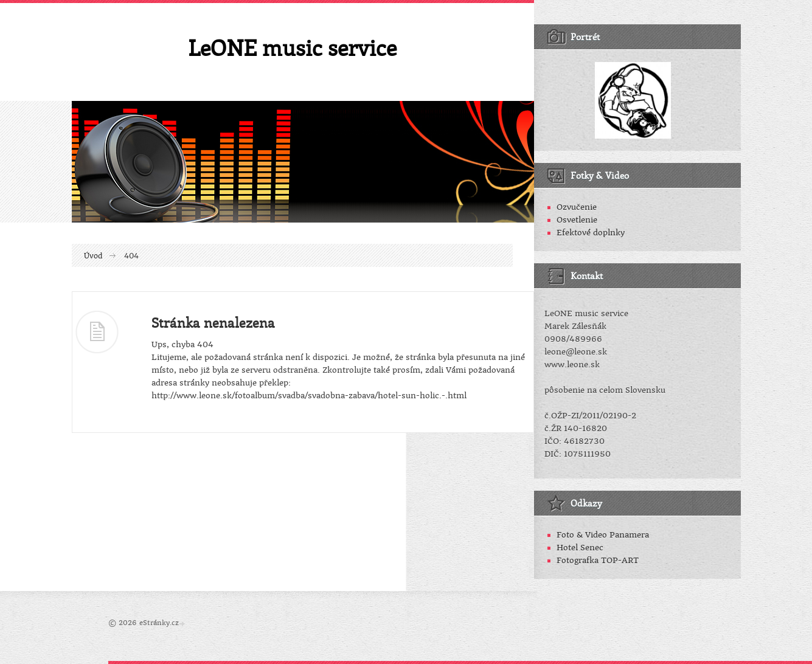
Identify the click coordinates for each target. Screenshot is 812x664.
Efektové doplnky (591, 233)
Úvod (93, 256)
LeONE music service (292, 47)
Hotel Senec (580, 548)
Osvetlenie (577, 220)
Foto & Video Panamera (603, 535)
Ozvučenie (577, 207)
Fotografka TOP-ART (598, 560)
